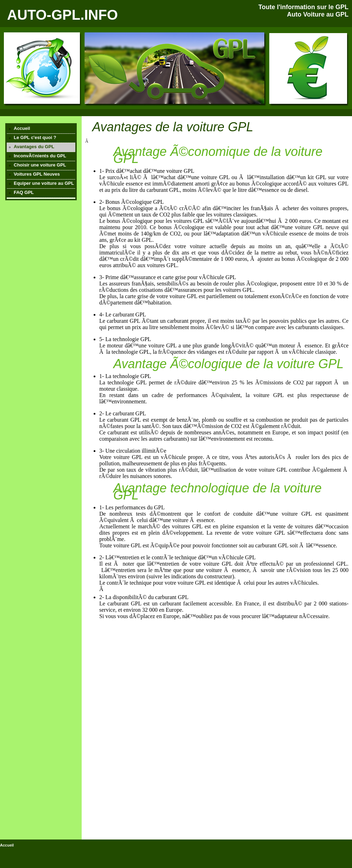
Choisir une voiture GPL (40, 165)
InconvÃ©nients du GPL (40, 156)
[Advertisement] (41, 243)
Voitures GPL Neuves (37, 174)
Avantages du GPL (34, 147)
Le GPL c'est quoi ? (35, 137)
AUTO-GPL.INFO (62, 15)
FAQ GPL (24, 192)
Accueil (22, 128)
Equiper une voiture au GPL (44, 183)
